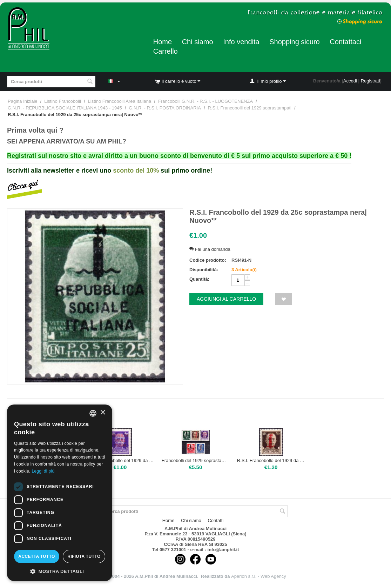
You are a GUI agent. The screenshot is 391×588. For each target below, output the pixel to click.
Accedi (350, 81)
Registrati (370, 81)
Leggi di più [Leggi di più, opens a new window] (43, 471)
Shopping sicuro (294, 42)
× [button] (103, 413)
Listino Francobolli (63, 101)
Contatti (215, 520)
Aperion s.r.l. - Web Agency (259, 576)
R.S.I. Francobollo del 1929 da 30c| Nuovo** (271, 460)
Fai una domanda (210, 249)
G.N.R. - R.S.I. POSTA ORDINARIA (165, 108)
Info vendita (241, 42)
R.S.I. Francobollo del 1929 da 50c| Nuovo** (120, 460)
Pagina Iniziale (23, 101)
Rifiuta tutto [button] (84, 556)
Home (163, 42)
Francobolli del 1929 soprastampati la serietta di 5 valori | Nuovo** (196, 460)
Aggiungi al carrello (226, 299)
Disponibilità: (204, 270)
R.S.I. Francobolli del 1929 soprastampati (250, 108)
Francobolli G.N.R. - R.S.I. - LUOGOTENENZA (205, 101)
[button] (60, 571)
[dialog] (60, 493)
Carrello (166, 51)
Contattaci (345, 42)
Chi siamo (198, 42)
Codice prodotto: (208, 260)
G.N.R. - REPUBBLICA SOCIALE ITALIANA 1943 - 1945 (65, 108)
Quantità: (199, 279)
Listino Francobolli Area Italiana (120, 101)
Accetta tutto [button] (36, 556)
